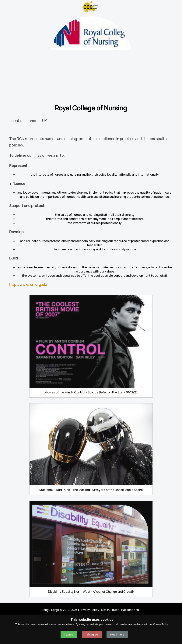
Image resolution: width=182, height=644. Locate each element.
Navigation (5, 7)
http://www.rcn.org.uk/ (28, 284)
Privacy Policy (89, 610)
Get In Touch (110, 610)
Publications (130, 610)
